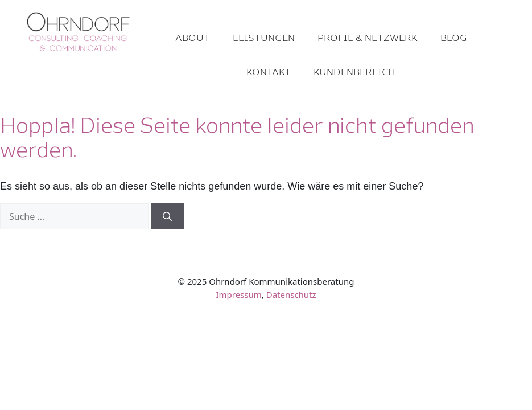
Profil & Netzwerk (368, 37)
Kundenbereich (354, 71)
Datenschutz (291, 294)
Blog (454, 37)
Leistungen (264, 37)
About (193, 37)
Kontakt (269, 71)
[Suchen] (167, 216)
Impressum (238, 294)
